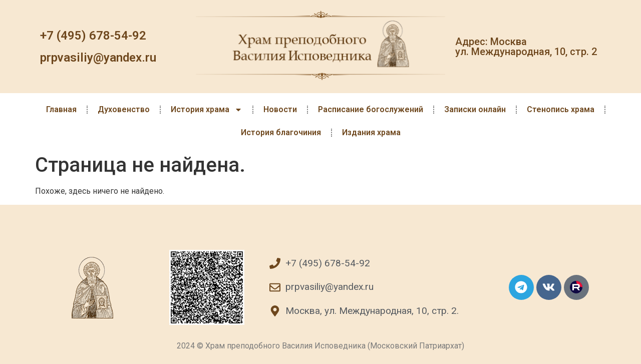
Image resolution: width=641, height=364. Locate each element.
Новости (280, 109)
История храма (207, 110)
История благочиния (281, 132)
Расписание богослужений (371, 109)
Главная (61, 109)
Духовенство (124, 109)
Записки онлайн (475, 109)
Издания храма (371, 132)
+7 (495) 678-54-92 (93, 36)
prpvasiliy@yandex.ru (98, 58)
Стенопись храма (561, 109)
